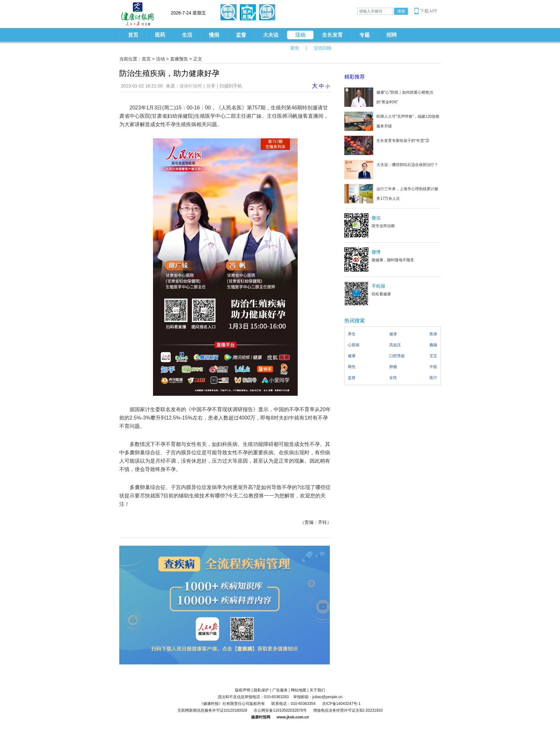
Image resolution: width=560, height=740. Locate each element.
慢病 (214, 35)
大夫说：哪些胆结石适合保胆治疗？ (407, 165)
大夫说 (271, 35)
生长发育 (332, 35)
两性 (352, 367)
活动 (300, 35)
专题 (365, 35)
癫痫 (433, 345)
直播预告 (179, 59)
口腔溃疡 (397, 356)
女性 (393, 378)
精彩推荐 (355, 77)
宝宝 (433, 356)
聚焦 (295, 48)
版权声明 (243, 690)
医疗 (433, 378)
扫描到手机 (231, 86)
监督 (241, 35)
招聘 (392, 35)
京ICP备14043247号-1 (341, 704)
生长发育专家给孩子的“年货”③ (403, 141)
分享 (211, 86)
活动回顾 (322, 48)
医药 (160, 35)
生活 (187, 35)
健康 (352, 356)
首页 (133, 35)
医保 (433, 334)
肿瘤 (393, 367)
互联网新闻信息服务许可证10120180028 (212, 710)
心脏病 (354, 345)
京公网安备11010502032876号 (280, 710)
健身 (393, 334)
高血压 (395, 345)
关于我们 (317, 690)
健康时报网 (191, 86)
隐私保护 (261, 690)
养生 (352, 334)
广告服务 (280, 690)
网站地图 (299, 690)
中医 (433, 367)
